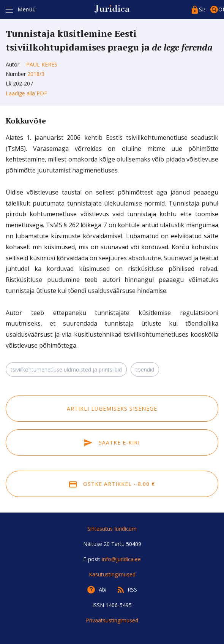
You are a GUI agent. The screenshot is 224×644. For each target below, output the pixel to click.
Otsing (221, 9)
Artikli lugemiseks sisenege (112, 409)
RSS (132, 589)
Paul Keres (42, 64)
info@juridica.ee (121, 559)
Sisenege (202, 9)
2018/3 (36, 74)
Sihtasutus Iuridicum (112, 529)
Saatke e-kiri (112, 442)
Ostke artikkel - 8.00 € (112, 484)
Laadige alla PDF (26, 93)
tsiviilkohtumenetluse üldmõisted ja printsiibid (66, 369)
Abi (103, 589)
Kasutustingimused (112, 574)
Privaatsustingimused (112, 620)
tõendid (145, 369)
